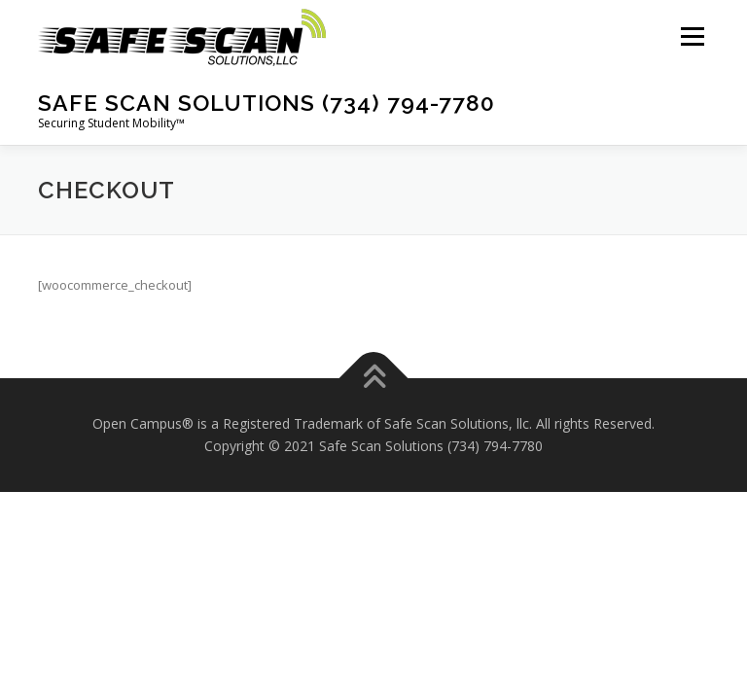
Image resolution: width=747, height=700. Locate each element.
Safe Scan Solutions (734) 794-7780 (267, 103)
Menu (692, 36)
